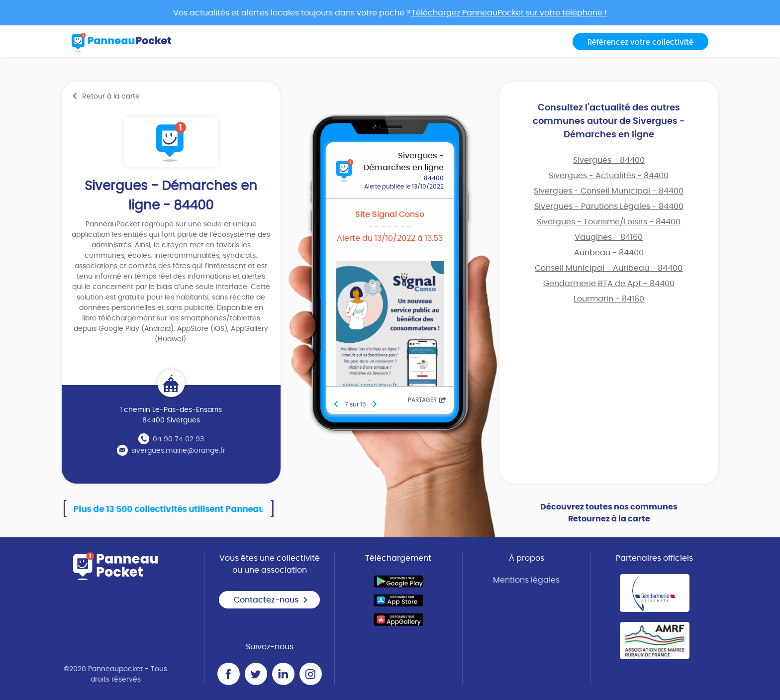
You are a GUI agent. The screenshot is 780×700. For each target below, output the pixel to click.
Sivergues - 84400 (609, 160)
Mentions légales (526, 580)
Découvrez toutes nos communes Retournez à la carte (609, 513)
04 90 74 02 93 (178, 439)
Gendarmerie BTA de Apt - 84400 (609, 284)
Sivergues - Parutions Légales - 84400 (609, 206)
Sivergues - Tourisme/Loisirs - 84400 (609, 222)
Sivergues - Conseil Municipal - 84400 (609, 191)
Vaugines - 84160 (609, 237)
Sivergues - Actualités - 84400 (609, 176)
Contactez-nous (271, 600)
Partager (427, 400)
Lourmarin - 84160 (609, 299)
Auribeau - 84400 (609, 253)
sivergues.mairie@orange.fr (178, 451)
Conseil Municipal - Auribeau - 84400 (609, 268)
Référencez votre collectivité (640, 43)
